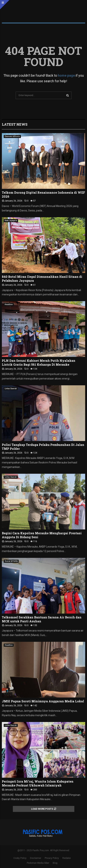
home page (66, 75)
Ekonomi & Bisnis (12, 136)
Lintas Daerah (11, 389)
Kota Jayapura (11, 221)
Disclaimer (36, 858)
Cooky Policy (20, 858)
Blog (55, 863)
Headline (9, 304)
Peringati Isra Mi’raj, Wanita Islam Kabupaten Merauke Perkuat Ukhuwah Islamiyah (38, 783)
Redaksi (67, 858)
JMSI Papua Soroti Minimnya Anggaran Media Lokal (43, 701)
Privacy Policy (52, 858)
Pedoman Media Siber (38, 863)
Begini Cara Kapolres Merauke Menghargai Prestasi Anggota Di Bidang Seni (42, 535)
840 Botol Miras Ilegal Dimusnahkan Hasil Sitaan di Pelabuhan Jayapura (42, 279)
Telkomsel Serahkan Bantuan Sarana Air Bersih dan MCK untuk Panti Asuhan (42, 619)
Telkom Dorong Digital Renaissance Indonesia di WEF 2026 (43, 194)
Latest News (15, 124)
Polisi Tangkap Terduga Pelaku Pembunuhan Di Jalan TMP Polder (43, 447)
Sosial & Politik (11, 561)
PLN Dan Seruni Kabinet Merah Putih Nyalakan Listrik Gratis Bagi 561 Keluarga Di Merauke (39, 362)
